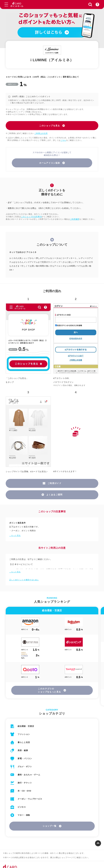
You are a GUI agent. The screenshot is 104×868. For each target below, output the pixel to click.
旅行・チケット (25, 783)
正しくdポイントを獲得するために (24, 580)
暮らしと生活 (24, 742)
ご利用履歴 (75, 219)
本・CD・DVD (24, 791)
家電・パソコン (25, 758)
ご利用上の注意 (41, 133)
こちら (63, 140)
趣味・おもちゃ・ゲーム (29, 775)
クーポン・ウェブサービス (30, 799)
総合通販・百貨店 (26, 726)
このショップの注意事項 (31, 217)
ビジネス (22, 807)
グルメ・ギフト (25, 767)
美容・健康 (23, 750)
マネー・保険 (24, 815)
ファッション (24, 734)
